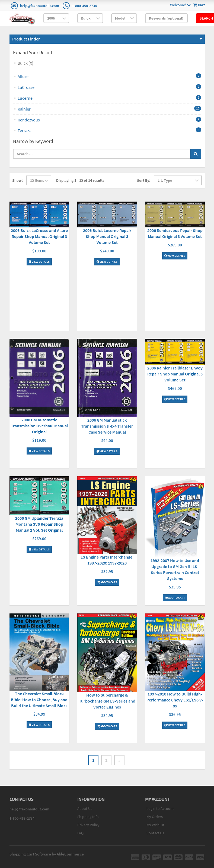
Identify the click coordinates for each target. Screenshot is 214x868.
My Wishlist (155, 825)
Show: (17, 180)
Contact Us (155, 833)
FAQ (80, 833)
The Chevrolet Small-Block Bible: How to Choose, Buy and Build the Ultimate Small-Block (39, 700)
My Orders (155, 817)
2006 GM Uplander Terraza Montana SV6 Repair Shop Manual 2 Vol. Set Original (39, 524)
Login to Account (160, 809)
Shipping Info (88, 817)
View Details (39, 262)
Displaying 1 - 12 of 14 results (80, 180)
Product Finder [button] (26, 39)
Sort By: (144, 180)
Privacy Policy (88, 825)
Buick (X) (25, 63)
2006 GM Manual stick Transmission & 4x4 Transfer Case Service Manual (107, 426)
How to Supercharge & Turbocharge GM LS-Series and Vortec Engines (107, 701)
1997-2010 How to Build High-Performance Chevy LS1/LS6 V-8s (175, 700)
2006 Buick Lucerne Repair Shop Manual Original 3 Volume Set (107, 236)
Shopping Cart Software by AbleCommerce (47, 854)
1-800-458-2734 (84, 6)
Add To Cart (107, 582)
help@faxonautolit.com (40, 6)
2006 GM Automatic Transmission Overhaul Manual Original (39, 426)
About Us (85, 809)
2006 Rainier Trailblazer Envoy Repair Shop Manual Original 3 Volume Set (175, 374)
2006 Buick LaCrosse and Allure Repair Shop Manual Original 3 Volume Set (39, 236)
